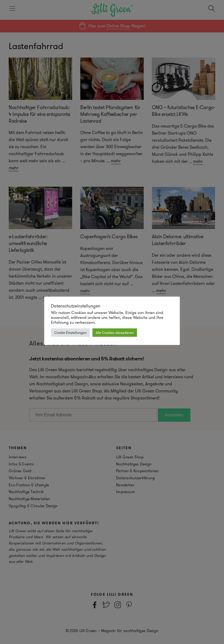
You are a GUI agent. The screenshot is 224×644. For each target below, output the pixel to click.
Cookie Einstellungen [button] (70, 333)
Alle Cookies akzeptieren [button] (115, 333)
